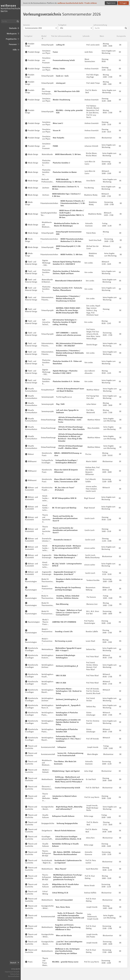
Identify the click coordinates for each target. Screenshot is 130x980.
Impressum (9, 972)
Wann (102, 36)
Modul (44, 37)
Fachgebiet (28, 36)
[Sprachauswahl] (15, 963)
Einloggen (123, 3)
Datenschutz (15, 974)
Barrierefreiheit (14, 976)
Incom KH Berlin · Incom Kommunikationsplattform (10, 10)
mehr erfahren (90, 3)
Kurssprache (121, 36)
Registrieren (111, 3)
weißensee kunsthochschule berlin (70, 3)
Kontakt (17, 972)
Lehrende (86, 36)
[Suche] (10, 21)
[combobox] (111, 28)
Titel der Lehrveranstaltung (61, 36)
